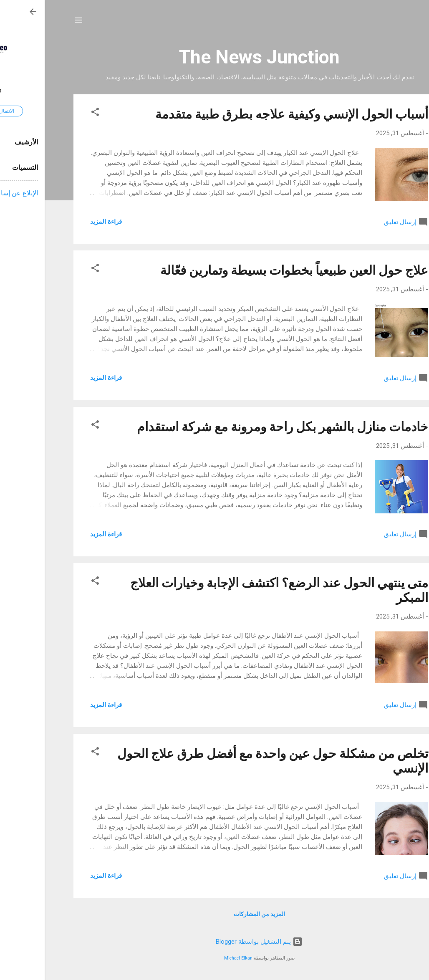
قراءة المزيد (61, 222)
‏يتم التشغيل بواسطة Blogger (214, 942)
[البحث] (395, 23)
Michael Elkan (194, 958)
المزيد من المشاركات (215, 914)
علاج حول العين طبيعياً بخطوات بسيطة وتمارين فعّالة (250, 270)
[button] (50, 113)
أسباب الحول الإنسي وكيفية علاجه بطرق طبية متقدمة (247, 114)
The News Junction (215, 57)
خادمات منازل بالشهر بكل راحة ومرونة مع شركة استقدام (238, 427)
